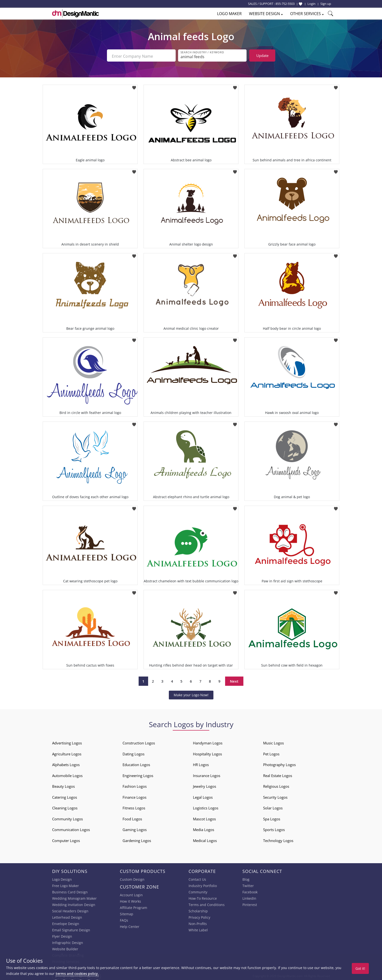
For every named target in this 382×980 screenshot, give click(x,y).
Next (234, 680)
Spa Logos (272, 817)
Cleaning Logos (65, 807)
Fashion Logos (135, 785)
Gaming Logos (135, 828)
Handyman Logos (208, 742)
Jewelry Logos (205, 785)
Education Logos (136, 763)
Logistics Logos (206, 807)
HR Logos (201, 763)
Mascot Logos (204, 817)
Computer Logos (66, 839)
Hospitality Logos (207, 752)
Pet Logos (271, 752)
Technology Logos (278, 839)
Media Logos (204, 828)
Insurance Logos (207, 774)
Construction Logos (139, 742)
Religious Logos (276, 785)
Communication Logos (71, 828)
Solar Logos (273, 807)
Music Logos (273, 742)
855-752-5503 (285, 4)
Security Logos (275, 796)
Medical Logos (205, 839)
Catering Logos (65, 796)
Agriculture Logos (67, 752)
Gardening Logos (137, 839)
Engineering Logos (138, 774)
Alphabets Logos (66, 763)
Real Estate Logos (278, 774)
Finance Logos (134, 796)
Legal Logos (203, 796)
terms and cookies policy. (77, 974)
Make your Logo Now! (191, 694)
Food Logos (132, 817)
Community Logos (67, 817)
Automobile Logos (67, 774)
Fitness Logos (134, 807)
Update (262, 55)
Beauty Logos (63, 785)
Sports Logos (274, 828)
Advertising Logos (67, 742)
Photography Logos (279, 763)
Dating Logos (134, 752)
